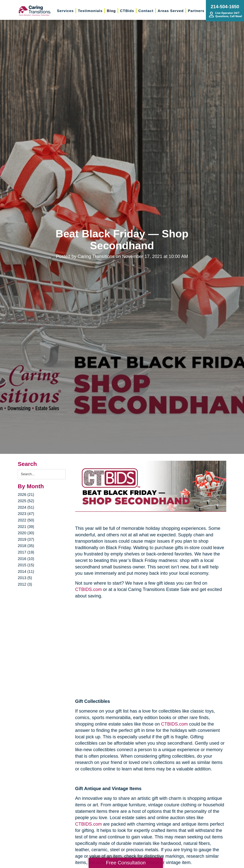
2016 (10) (26, 559)
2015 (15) (26, 565)
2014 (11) (26, 571)
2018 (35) (26, 546)
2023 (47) (26, 514)
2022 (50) (26, 520)
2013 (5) (25, 578)
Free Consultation (126, 863)
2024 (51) (26, 507)
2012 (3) (25, 584)
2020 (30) (26, 533)
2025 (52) (26, 501)
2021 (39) (26, 527)
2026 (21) (26, 495)
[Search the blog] (42, 474)
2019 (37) (26, 539)
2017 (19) (26, 552)
